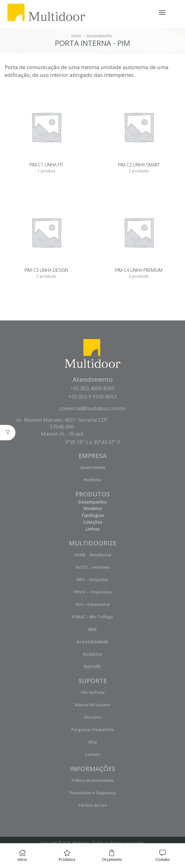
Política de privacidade (93, 781)
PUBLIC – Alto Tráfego (92, 617)
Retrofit (92, 667)
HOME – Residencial (93, 555)
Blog (93, 742)
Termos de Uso (92, 806)
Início (75, 35)
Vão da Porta (93, 693)
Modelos (93, 509)
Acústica (92, 654)
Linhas (93, 529)
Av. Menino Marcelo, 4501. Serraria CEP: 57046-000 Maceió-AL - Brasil (62, 427)
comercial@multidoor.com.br (93, 409)
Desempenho (100, 35)
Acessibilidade (92, 642)
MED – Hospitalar (92, 580)
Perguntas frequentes (93, 730)
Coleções (93, 523)
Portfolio (92, 480)
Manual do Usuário (93, 705)
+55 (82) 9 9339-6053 (93, 397)
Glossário (93, 718)
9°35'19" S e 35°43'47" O (93, 443)
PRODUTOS (93, 495)
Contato (93, 755)
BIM (92, 630)
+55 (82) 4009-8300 (92, 389)
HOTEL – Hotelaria (93, 568)
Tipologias (92, 516)
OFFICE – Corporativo (93, 593)
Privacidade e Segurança (93, 793)
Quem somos (93, 468)
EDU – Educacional (93, 605)
